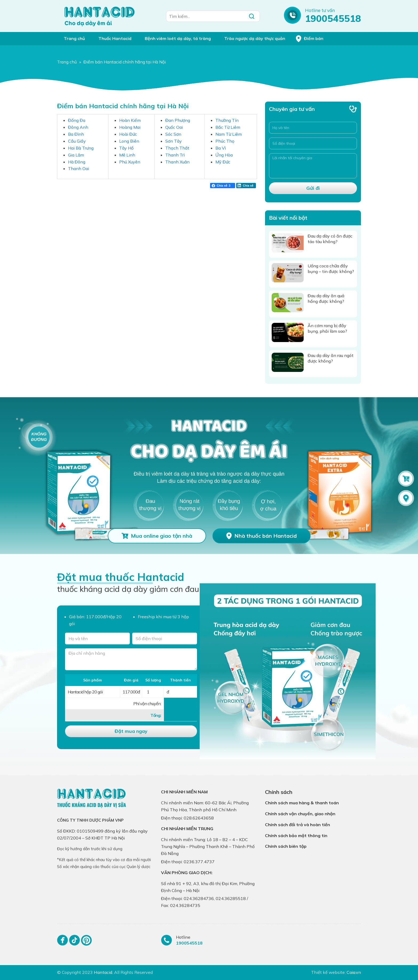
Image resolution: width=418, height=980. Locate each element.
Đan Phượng (178, 120)
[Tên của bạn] (97, 638)
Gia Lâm (76, 155)
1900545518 (333, 18)
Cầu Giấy (77, 141)
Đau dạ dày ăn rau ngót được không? (331, 358)
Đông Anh (78, 127)
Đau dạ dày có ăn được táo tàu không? (330, 239)
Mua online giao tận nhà (162, 536)
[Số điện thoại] (313, 143)
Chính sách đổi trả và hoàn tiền (298, 825)
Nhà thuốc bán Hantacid (266, 536)
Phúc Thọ (225, 141)
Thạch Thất (177, 148)
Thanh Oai (79, 168)
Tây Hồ (126, 148)
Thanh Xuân (177, 162)
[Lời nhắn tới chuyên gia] (313, 166)
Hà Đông (77, 162)
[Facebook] (63, 943)
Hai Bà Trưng (81, 148)
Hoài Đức (128, 134)
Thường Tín (227, 120)
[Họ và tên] (313, 128)
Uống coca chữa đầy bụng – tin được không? (331, 269)
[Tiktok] (75, 943)
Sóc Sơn (173, 134)
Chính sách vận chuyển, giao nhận (300, 814)
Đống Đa (77, 120)
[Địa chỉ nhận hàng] (131, 659)
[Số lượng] (153, 692)
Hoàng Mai (130, 127)
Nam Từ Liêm (229, 134)
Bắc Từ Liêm (228, 127)
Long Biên (129, 141)
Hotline (183, 937)
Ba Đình (76, 134)
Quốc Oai (174, 127)
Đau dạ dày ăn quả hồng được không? (326, 298)
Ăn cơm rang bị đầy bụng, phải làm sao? (327, 328)
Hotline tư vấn (320, 10)
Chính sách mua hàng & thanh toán (302, 803)
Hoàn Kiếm (130, 120)
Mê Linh (127, 155)
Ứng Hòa (224, 155)
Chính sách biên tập (286, 846)
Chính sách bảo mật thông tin (296, 836)
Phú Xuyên (130, 162)
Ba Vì (221, 148)
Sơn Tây (174, 141)
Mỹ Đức (223, 162)
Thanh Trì (175, 155)
